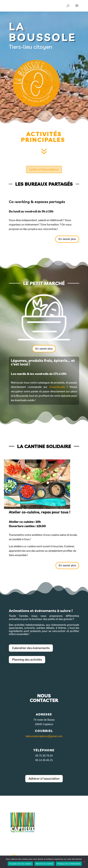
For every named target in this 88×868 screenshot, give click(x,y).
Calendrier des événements (31, 648)
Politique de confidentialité (69, 864)
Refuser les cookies (44, 864)
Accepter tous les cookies (20, 864)
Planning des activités (27, 660)
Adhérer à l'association (44, 779)
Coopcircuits (57, 387)
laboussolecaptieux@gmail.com (44, 736)
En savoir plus (67, 239)
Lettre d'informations (44, 169)
